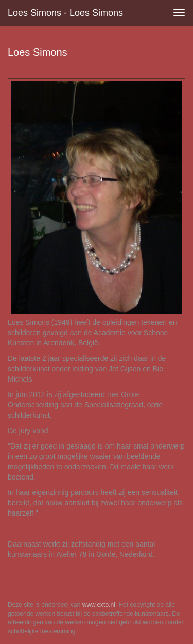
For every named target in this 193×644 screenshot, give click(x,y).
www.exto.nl (99, 605)
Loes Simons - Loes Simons (65, 13)
